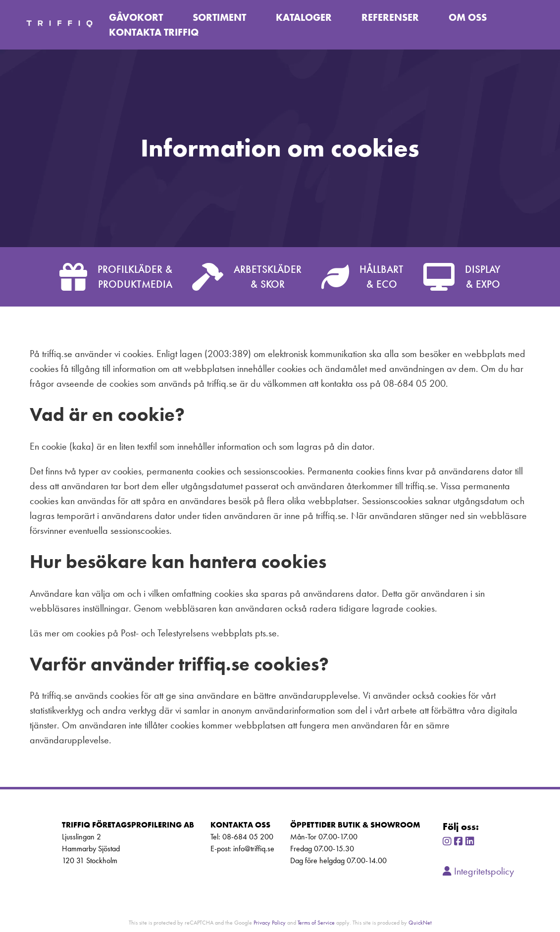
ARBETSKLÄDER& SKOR (247, 277)
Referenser (390, 17)
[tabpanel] (280, 148)
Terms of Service (316, 922)
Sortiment (219, 17)
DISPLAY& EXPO (462, 277)
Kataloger (304, 17)
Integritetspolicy (478, 871)
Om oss (468, 17)
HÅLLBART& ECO (362, 277)
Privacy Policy (270, 922)
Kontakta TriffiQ (154, 32)
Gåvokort (136, 17)
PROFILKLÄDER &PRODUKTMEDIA (116, 277)
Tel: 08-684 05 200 (242, 837)
